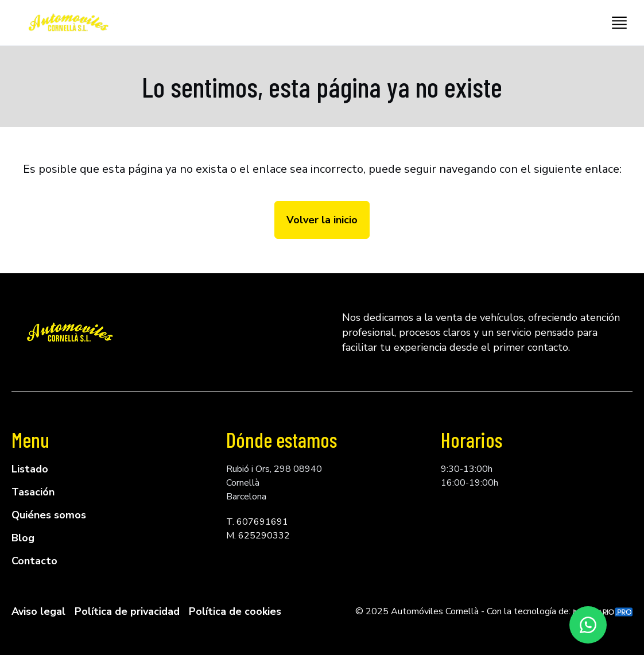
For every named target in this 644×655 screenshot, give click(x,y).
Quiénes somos (49, 515)
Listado (30, 469)
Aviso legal (38, 611)
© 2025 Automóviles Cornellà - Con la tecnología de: (494, 611)
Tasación (33, 492)
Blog (23, 538)
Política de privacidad (127, 611)
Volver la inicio (322, 220)
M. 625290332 (258, 536)
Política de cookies (235, 611)
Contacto (34, 561)
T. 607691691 (257, 522)
